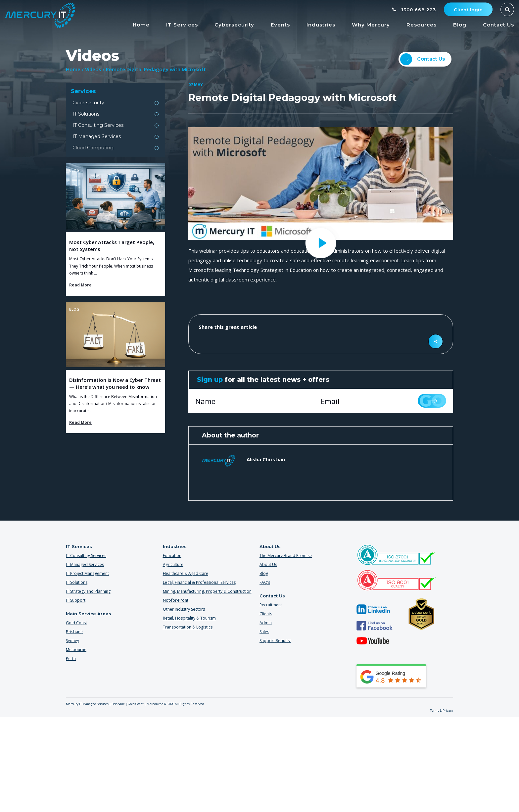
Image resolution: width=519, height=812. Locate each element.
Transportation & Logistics (188, 627)
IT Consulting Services (98, 125)
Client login (468, 10)
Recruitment (271, 605)
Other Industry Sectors (184, 609)
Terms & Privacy (442, 710)
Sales (264, 632)
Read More (80, 285)
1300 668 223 (414, 10)
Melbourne (76, 650)
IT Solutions (86, 114)
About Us (268, 564)
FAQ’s (265, 582)
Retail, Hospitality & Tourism (189, 618)
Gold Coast (76, 623)
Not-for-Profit (176, 600)
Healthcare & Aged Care (186, 573)
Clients (266, 614)
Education (172, 556)
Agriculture (173, 564)
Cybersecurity (88, 103)
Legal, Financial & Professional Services (199, 582)
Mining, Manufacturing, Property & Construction (207, 591)
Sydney (72, 641)
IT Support (76, 600)
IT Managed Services (97, 136)
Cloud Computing (93, 148)
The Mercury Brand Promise (286, 556)
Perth (71, 659)
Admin (266, 623)
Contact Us (423, 59)
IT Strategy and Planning (88, 591)
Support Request (275, 641)
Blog (264, 573)
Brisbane (74, 632)
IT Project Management (87, 573)
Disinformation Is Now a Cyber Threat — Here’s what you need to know (115, 383)
